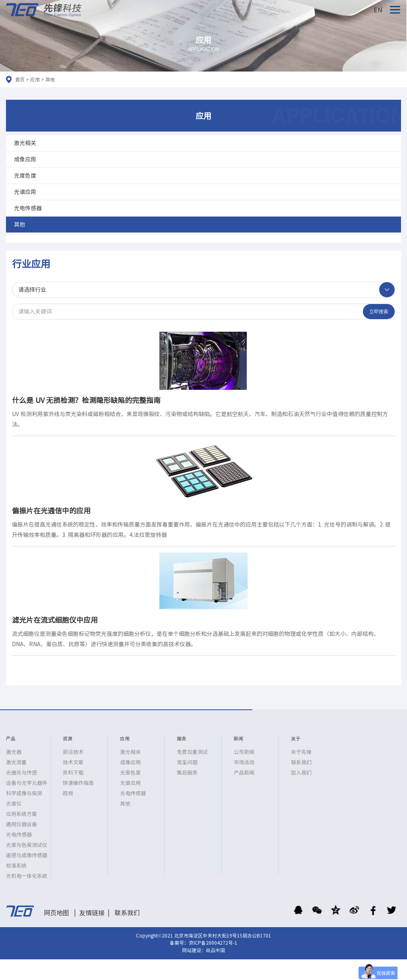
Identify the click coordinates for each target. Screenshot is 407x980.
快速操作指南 (78, 783)
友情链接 (92, 913)
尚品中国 (215, 950)
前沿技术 (73, 752)
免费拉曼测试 (192, 752)
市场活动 (244, 762)
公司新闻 (244, 752)
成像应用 (25, 159)
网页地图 (56, 913)
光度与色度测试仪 (27, 845)
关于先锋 (301, 752)
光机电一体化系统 (27, 876)
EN (378, 10)
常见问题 (187, 762)
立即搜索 (379, 312)
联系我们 (301, 762)
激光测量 (16, 762)
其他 (50, 79)
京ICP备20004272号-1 (213, 943)
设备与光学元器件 (27, 783)
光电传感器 (28, 208)
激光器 (14, 752)
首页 (20, 79)
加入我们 (301, 773)
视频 (68, 793)
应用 (35, 79)
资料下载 (73, 773)
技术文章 (73, 762)
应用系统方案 (21, 814)
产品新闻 (244, 773)
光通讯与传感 (21, 773)
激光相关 (25, 143)
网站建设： (194, 950)
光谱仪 (14, 804)
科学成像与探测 (24, 793)
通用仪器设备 (21, 824)
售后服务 (187, 773)
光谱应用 (25, 192)
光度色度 (25, 176)
